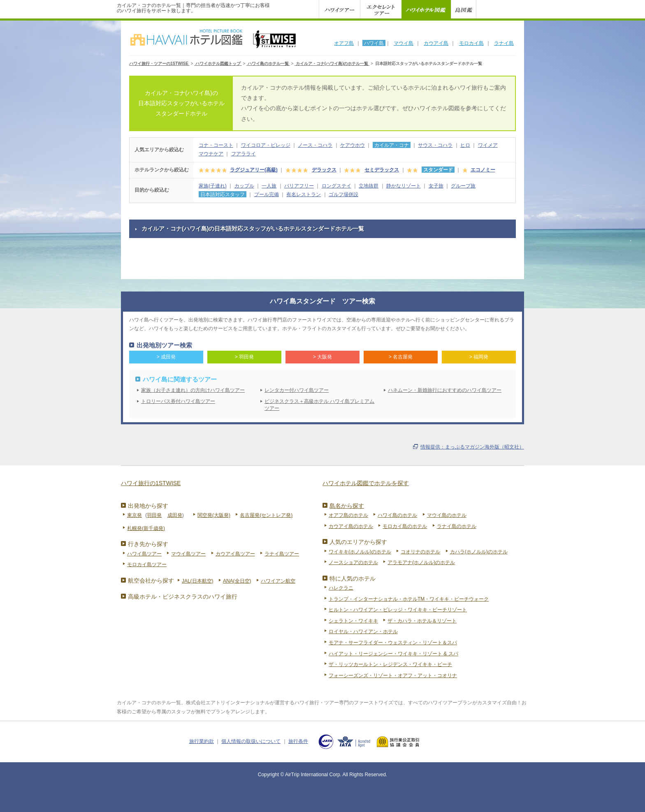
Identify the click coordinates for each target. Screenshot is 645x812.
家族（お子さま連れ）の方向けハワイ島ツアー (193, 390)
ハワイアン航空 (278, 581)
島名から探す (347, 506)
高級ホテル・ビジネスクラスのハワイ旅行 (183, 597)
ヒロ (465, 145)
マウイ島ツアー (188, 554)
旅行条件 (298, 741)
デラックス (324, 170)
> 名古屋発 (401, 357)
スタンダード (438, 170)
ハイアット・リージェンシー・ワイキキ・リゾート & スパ (393, 654)
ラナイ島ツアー (282, 554)
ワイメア (488, 145)
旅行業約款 (202, 741)
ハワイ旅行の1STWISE (151, 483)
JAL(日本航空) (198, 581)
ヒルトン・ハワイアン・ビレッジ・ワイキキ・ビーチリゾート (398, 610)
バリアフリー (299, 186)
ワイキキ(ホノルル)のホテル (360, 552)
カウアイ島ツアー (235, 554)
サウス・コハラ (435, 145)
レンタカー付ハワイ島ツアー (297, 390)
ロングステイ (336, 186)
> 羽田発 (244, 357)
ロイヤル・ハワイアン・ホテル (363, 632)
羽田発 (154, 515)
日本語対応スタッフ (223, 194)
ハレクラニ (341, 588)
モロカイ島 (471, 43)
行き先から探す (148, 544)
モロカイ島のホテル (405, 526)
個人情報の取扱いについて (251, 741)
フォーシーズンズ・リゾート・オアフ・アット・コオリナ (393, 676)
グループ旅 (463, 186)
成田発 (175, 515)
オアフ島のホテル (348, 515)
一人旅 (269, 186)
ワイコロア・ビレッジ (266, 145)
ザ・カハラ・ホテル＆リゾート (422, 621)
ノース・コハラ (315, 145)
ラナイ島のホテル (457, 526)
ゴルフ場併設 (343, 194)
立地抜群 (369, 186)
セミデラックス (382, 170)
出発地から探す (148, 506)
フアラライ (244, 154)
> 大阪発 (322, 357)
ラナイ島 (504, 43)
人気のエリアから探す (358, 542)
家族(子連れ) (213, 186)
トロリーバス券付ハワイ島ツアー (178, 401)
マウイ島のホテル (447, 515)
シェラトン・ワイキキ (353, 621)
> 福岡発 (479, 357)
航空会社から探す (151, 581)
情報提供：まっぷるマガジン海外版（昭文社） (472, 447)
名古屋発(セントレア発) (266, 515)
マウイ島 (404, 43)
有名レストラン (304, 194)
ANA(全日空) (237, 581)
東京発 (135, 515)
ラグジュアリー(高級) (254, 170)
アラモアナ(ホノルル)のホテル (421, 562)
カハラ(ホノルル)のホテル (479, 552)
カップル (244, 186)
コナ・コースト (216, 145)
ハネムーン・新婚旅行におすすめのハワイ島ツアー (445, 390)
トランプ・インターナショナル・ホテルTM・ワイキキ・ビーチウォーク (409, 599)
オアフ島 (344, 43)
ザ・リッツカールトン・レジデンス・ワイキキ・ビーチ (390, 664)
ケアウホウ (353, 145)
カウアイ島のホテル (351, 526)
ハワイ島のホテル (397, 515)
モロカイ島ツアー (147, 564)
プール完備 (267, 194)
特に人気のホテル (353, 578)
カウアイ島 (436, 43)
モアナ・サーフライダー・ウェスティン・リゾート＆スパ (393, 643)
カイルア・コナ (392, 145)
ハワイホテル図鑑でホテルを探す (366, 483)
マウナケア (211, 154)
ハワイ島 (374, 43)
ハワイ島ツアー (144, 554)
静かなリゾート (404, 186)
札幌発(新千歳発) (146, 528)
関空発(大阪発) (214, 515)
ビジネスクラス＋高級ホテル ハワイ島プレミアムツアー (319, 405)
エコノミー (483, 170)
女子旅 (436, 186)
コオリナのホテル (420, 552)
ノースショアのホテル (353, 562)
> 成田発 (166, 357)
